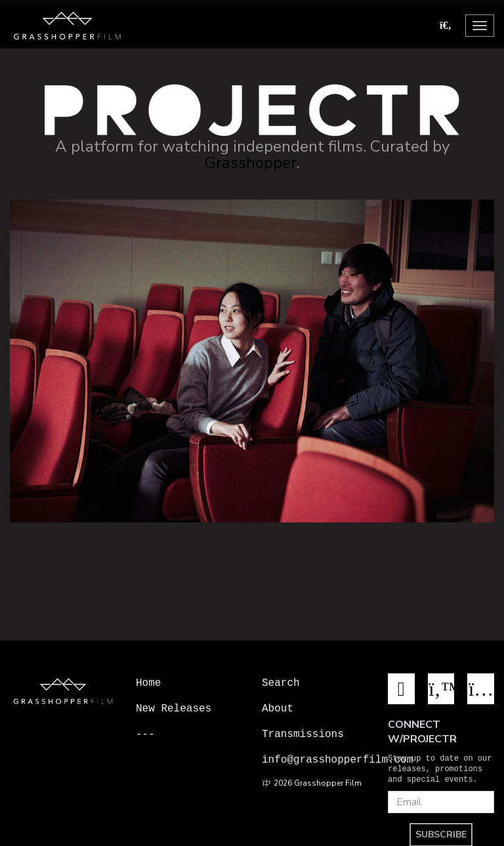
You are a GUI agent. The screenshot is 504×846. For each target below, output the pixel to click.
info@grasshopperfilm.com (337, 759)
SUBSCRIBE (441, 833)
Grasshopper (250, 163)
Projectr (161, 759)
